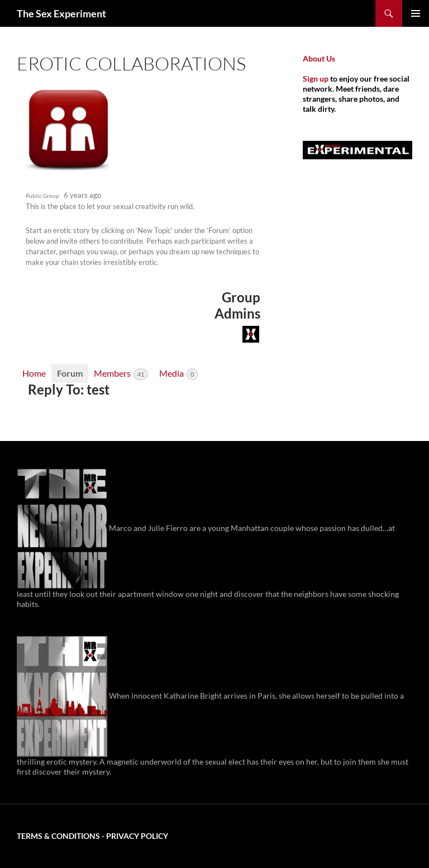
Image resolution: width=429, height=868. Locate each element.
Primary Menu (416, 13)
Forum (70, 373)
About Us (319, 58)
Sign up (316, 79)
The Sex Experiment (61, 13)
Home (34, 373)
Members (121, 374)
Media (178, 374)
